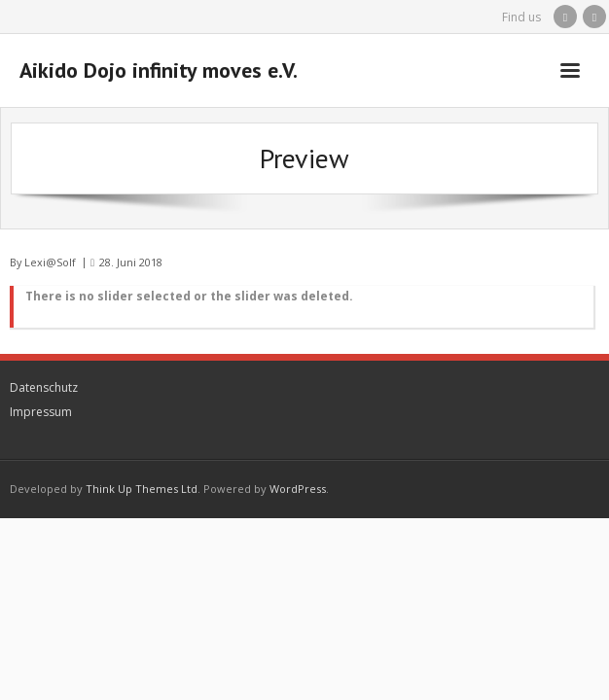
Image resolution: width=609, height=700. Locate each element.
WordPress (298, 489)
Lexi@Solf (50, 262)
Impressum (41, 412)
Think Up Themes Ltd (142, 489)
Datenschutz (44, 387)
